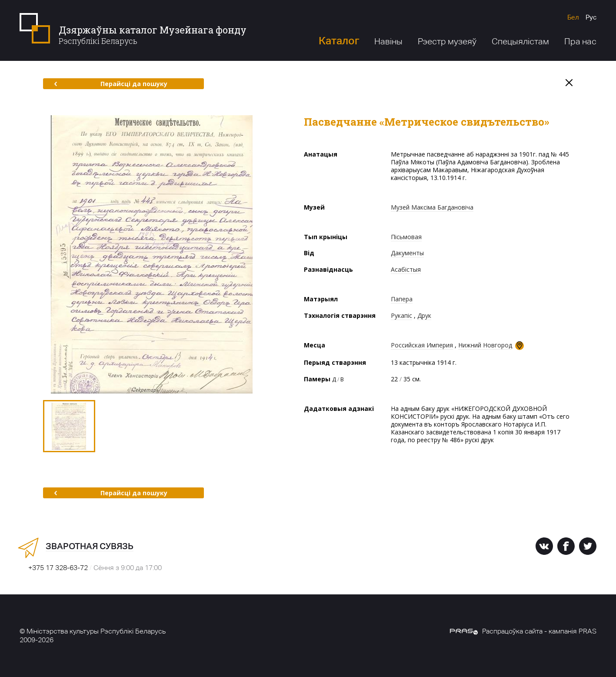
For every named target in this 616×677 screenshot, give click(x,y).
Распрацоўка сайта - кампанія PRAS (523, 631)
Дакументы (407, 253)
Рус (591, 17)
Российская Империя (422, 345)
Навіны (388, 41)
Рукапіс (401, 315)
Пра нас (580, 41)
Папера (402, 299)
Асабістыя (406, 269)
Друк (424, 315)
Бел (573, 17)
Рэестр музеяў (447, 41)
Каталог (339, 41)
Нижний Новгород (485, 345)
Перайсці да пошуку (111, 84)
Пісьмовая (406, 237)
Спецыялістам (520, 41)
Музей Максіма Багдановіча (432, 207)
